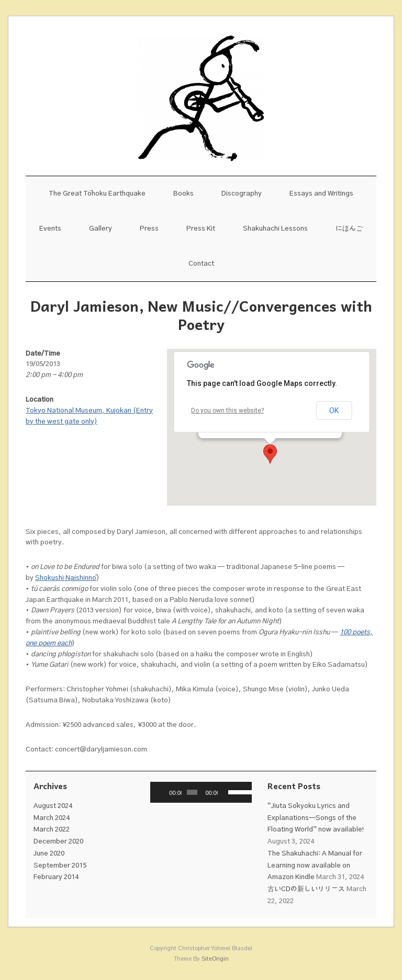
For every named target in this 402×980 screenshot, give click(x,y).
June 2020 (49, 854)
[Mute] (226, 792)
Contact (201, 264)
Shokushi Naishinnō (66, 578)
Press (149, 229)
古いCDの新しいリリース (306, 889)
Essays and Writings (321, 194)
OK (334, 411)
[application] (201, 792)
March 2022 (52, 830)
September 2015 (60, 866)
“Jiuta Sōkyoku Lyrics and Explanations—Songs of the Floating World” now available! (316, 818)
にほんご (349, 229)
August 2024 (53, 806)
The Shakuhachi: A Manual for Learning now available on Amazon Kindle (315, 866)
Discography (242, 194)
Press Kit (201, 229)
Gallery (100, 229)
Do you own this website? (227, 411)
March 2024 (52, 818)
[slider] (192, 792)
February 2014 (56, 877)
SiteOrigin (215, 959)
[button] (270, 454)
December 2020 (58, 842)
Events (50, 229)
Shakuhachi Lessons (275, 229)
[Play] (164, 792)
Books (183, 194)
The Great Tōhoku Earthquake (97, 194)
